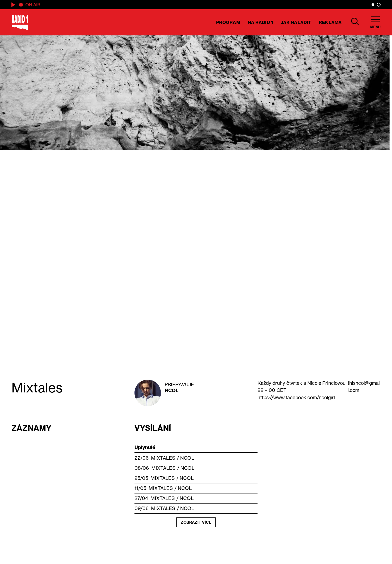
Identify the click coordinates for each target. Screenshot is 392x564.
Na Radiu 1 (260, 22)
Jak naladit (296, 22)
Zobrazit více (196, 522)
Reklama (330, 22)
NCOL (172, 390)
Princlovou (326, 383)
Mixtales (163, 458)
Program (228, 22)
